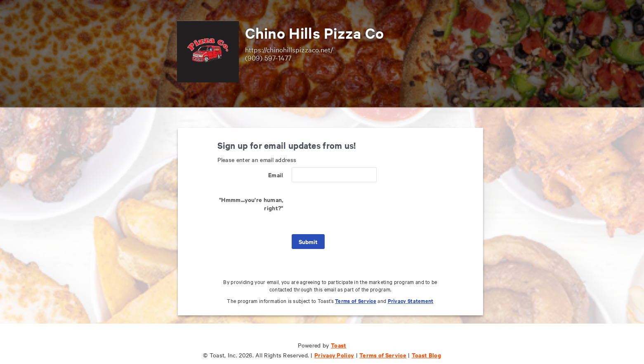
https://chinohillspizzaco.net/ (289, 49)
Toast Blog (426, 355)
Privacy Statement (411, 301)
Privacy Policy (334, 355)
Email (276, 175)
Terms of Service (356, 301)
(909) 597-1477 (268, 58)
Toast (339, 345)
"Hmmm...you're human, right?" (251, 203)
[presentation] (354, 208)
